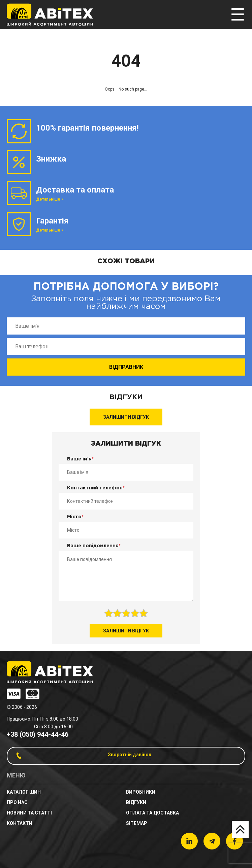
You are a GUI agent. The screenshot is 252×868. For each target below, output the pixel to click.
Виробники (141, 792)
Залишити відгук (126, 417)
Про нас (17, 802)
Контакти (20, 823)
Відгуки (136, 802)
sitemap (137, 823)
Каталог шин (24, 792)
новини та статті (29, 813)
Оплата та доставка (152, 813)
